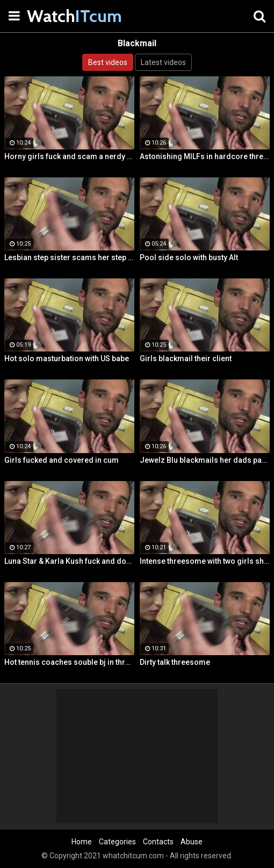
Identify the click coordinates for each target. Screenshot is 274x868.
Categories (117, 842)
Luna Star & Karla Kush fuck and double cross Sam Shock (69, 561)
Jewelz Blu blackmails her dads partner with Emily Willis (205, 460)
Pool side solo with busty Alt (189, 257)
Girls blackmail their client (186, 358)
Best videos (108, 62)
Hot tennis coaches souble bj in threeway (69, 662)
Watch (54, 16)
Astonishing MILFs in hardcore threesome (205, 156)
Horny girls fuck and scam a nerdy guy (69, 156)
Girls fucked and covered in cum (62, 460)
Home (82, 842)
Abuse (192, 842)
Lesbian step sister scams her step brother (69, 257)
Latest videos (163, 62)
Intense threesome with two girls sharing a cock (205, 561)
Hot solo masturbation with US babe (67, 358)
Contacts (158, 842)
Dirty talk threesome (175, 662)
